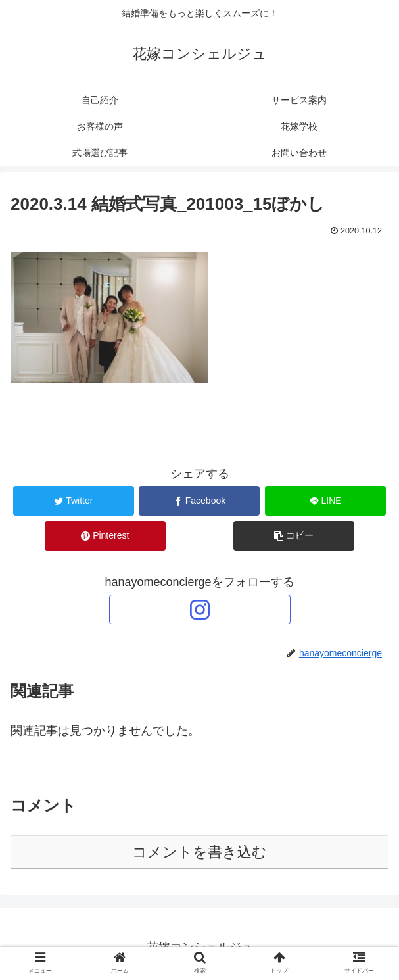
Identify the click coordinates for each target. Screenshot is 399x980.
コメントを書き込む (199, 852)
